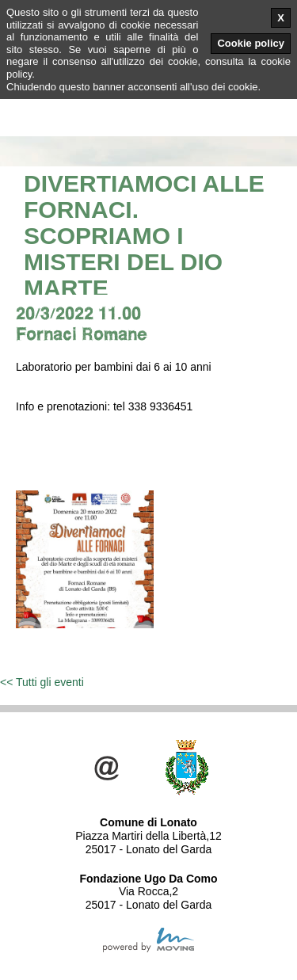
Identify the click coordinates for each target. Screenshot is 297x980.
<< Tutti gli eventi (42, 682)
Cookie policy (251, 43)
